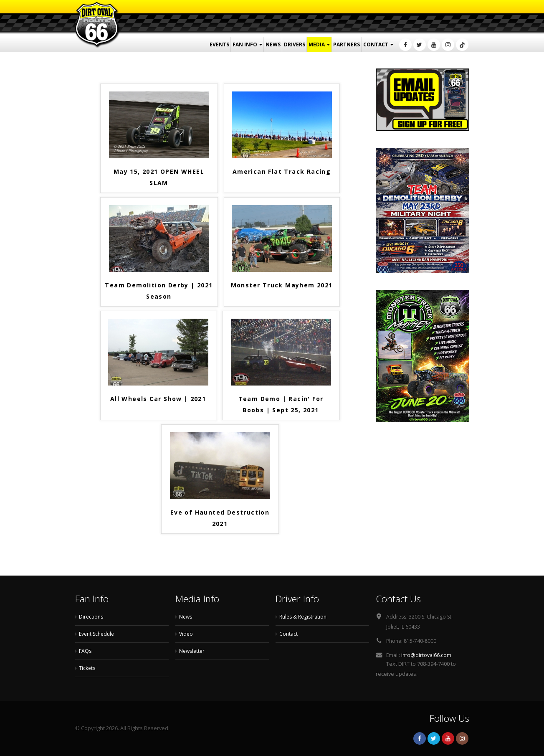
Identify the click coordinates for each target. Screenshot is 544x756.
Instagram (462, 738)
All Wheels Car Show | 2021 (158, 399)
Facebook (420, 738)
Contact (376, 44)
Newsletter (193, 651)
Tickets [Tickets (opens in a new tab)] (87, 668)
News (273, 44)
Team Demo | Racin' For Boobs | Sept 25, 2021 (281, 404)
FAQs (85, 651)
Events (219, 44)
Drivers (295, 44)
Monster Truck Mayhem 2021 (282, 285)
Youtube (448, 738)
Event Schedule (98, 634)
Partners (347, 44)
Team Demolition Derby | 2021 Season (159, 291)
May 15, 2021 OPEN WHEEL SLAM (159, 177)
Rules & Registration (305, 617)
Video (186, 634)
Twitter (434, 738)
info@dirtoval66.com (427, 655)
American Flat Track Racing (282, 171)
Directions (92, 617)
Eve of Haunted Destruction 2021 (220, 518)
